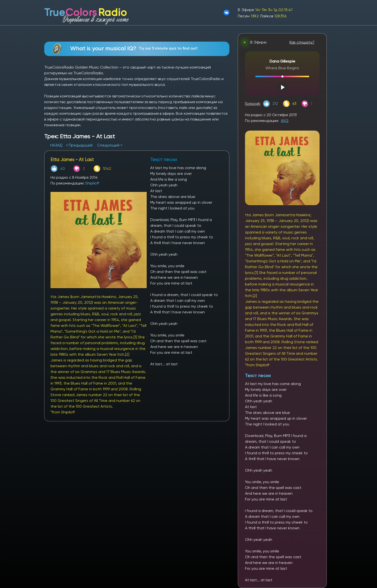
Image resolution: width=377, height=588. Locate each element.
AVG (285, 121)
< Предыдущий (79, 145)
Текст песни (258, 376)
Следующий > (110, 145)
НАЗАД (57, 145)
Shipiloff (92, 183)
